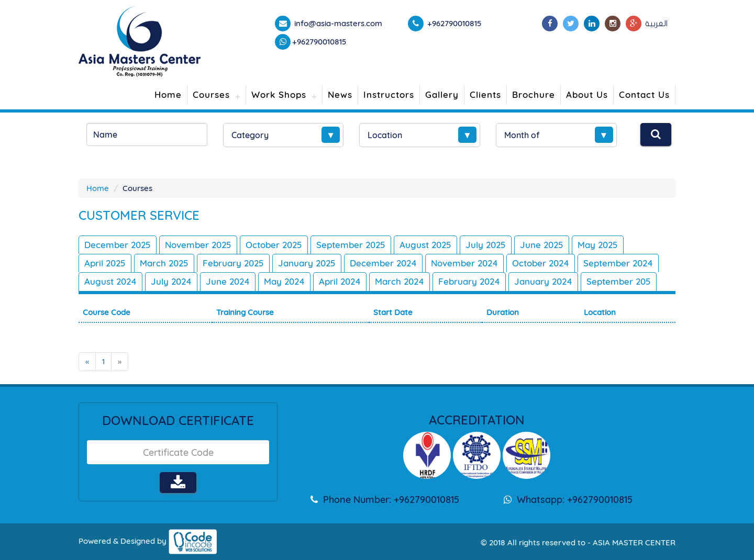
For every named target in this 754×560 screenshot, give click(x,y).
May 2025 (598, 245)
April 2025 (105, 263)
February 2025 (233, 263)
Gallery (442, 94)
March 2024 (400, 281)
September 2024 (618, 263)
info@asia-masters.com (337, 23)
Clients (485, 94)
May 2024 (284, 281)
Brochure (534, 94)
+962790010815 (319, 42)
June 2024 (228, 281)
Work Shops (279, 94)
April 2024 (340, 281)
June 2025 (542, 245)
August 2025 (425, 245)
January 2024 (543, 281)
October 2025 (274, 245)
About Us (587, 94)
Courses (211, 94)
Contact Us (644, 94)
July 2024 (171, 281)
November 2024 (464, 263)
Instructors (389, 94)
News (340, 94)
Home (168, 94)
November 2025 (198, 245)
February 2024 (469, 281)
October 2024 (541, 263)
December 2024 (383, 263)
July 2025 (486, 245)
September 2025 (351, 245)
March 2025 (164, 263)
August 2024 (110, 281)
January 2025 (307, 263)
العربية (656, 24)
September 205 (619, 281)
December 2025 (118, 245)
